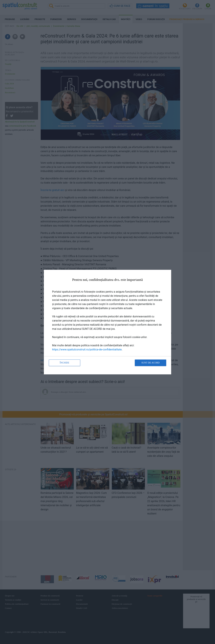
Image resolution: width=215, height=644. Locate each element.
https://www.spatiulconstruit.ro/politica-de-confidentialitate (87, 350)
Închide (64, 363)
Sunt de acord (150, 363)
